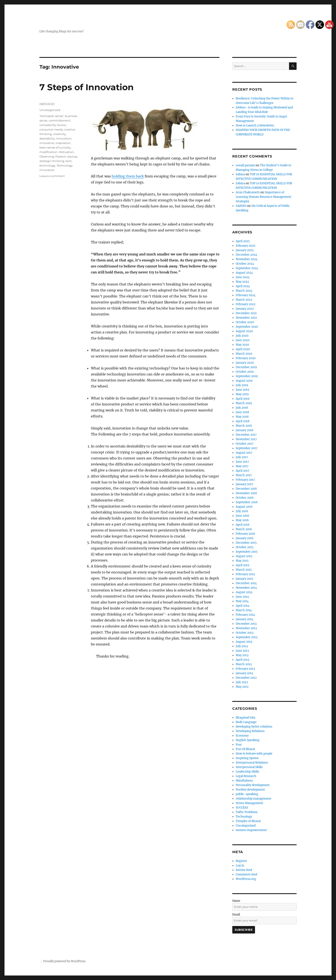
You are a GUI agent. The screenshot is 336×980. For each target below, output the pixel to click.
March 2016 (244, 529)
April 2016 (243, 525)
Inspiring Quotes (247, 758)
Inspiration (63, 143)
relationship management (253, 799)
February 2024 (246, 295)
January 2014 (244, 619)
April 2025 (243, 241)
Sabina (240, 174)
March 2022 (244, 300)
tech (69, 161)
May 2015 (242, 561)
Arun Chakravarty (248, 192)
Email (236, 915)
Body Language (246, 722)
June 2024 (243, 277)
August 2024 (244, 273)
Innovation (64, 138)
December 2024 (246, 255)
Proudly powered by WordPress (64, 961)
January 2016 (245, 538)
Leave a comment (52, 176)
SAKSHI (241, 206)
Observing (47, 156)
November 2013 (246, 628)
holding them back (128, 176)
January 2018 (244, 430)
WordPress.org (246, 879)
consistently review (53, 125)
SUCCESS (242, 808)
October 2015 (245, 547)
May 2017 (242, 466)
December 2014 (246, 583)
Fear (239, 745)
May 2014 (242, 601)
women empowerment (251, 830)
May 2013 (242, 655)
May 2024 (242, 282)
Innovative (47, 143)
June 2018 (242, 412)
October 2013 (244, 633)
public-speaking (247, 794)
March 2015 (244, 570)
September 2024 (247, 268)
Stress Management (249, 803)
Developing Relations (250, 731)
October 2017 (245, 444)
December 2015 (246, 543)
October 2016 (245, 498)
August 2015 (244, 556)
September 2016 (247, 502)
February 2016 (245, 534)
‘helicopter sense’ (52, 116)
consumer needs (51, 129)
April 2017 (243, 471)
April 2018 (243, 421)
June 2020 (243, 340)
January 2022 (245, 309)
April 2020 (243, 349)
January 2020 (245, 363)
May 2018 (242, 417)
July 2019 (242, 385)
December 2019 (246, 367)
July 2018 (242, 408)
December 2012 (246, 678)
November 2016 (246, 493)
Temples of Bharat (248, 821)
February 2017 (245, 480)
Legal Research (246, 776)
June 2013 (242, 651)
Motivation (66, 152)
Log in (240, 865)
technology (47, 165)
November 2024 (247, 259)
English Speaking (248, 740)
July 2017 (242, 457)
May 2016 (242, 520)
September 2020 (247, 327)
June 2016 (242, 516)
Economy (242, 736)
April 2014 (243, 606)
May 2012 (242, 687)
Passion (61, 156)
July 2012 (242, 682)
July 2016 (242, 511)
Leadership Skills (247, 772)
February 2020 (246, 358)
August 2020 (244, 331)
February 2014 (245, 615)
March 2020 (244, 354)
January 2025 (245, 250)
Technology (244, 817)
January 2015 (244, 579)
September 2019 (247, 376)
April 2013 (242, 660)
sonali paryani (245, 165)
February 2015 (245, 574)
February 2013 (245, 669)
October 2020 (245, 322)
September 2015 (247, 552)
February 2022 (246, 304)
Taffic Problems (247, 812)
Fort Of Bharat (245, 749)
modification (48, 152)
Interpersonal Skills (249, 767)
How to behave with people (254, 754)
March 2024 (244, 291)
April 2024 (243, 286)
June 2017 (242, 462)
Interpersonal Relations (252, 763)
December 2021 (246, 313)
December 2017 (246, 435)
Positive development (250, 790)
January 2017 (244, 484)
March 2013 (244, 664)
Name (236, 901)
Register (241, 861)
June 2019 (242, 390)
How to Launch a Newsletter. (255, 125)
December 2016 (246, 489)
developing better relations (254, 727)
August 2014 (244, 592)
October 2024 (245, 264)
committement (59, 120)
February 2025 (246, 246)
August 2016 (244, 507)
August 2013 (244, 642)
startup (72, 156)
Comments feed (246, 874)
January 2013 (244, 673)
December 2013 (246, 624)
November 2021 (246, 318)
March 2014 (244, 610)
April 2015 (243, 565)
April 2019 (243, 399)
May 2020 (242, 345)
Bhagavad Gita (245, 718)
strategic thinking (52, 161)
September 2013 (247, 637)
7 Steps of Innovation (87, 87)
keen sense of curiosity (55, 147)
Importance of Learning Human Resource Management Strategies (263, 197)
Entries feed (244, 870)
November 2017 (246, 439)
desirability (47, 138)
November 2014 (246, 588)
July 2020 (242, 336)
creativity (59, 134)
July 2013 (242, 646)
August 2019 (244, 381)
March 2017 (244, 475)
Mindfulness (244, 781)
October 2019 (245, 372)
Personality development (253, 785)
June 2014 (242, 597)
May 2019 (242, 394)
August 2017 (244, 453)
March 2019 (244, 403)
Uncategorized (50, 110)
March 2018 (244, 426)
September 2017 (247, 448)
